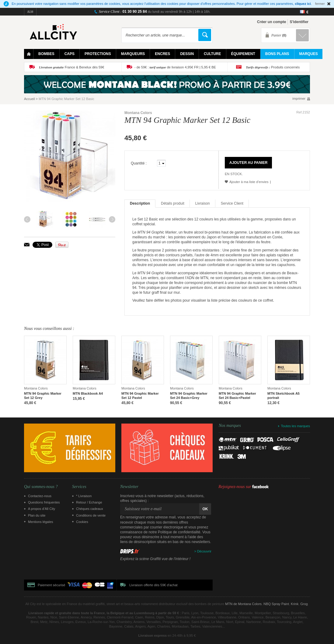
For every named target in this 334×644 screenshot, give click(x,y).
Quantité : (139, 163)
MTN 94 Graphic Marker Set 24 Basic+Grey (189, 396)
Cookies (82, 522)
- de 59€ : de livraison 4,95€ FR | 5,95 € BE (175, 67)
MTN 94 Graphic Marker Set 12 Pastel (140, 396)
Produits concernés (273, 67)
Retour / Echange (89, 502)
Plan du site (37, 515)
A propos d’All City (42, 509)
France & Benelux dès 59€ (71, 67)
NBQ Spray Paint (276, 604)
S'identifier (299, 22)
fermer (320, 4)
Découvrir (204, 551)
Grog (304, 604)
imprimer (299, 99)
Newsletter (129, 487)
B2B (30, 12)
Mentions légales (41, 522)
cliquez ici (303, 4)
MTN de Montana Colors (243, 604)
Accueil (29, 99)
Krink (295, 604)
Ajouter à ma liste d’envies (249, 182)
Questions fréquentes (44, 502)
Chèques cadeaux (90, 509)
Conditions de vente (91, 515)
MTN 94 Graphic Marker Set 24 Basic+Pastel (237, 396)
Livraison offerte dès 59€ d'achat (153, 585)
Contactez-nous (40, 496)
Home (29, 54)
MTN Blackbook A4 (88, 393)
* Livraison (84, 496)
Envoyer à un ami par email (27, 245)
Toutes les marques (296, 426)
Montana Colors (138, 113)
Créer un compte (271, 22)
